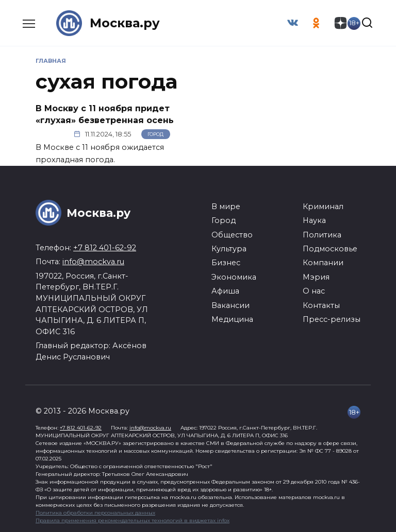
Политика (322, 234)
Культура (229, 249)
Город (155, 134)
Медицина (232, 319)
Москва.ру (125, 23)
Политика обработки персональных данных (95, 513)
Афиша (225, 291)
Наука (314, 220)
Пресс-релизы (332, 319)
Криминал (323, 207)
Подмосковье (330, 249)
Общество (232, 234)
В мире (226, 207)
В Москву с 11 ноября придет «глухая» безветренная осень (105, 114)
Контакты (321, 305)
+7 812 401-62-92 (105, 248)
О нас (314, 291)
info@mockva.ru (93, 262)
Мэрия (316, 277)
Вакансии (230, 305)
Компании (323, 263)
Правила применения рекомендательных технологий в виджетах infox (133, 520)
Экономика (234, 277)
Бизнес (226, 263)
